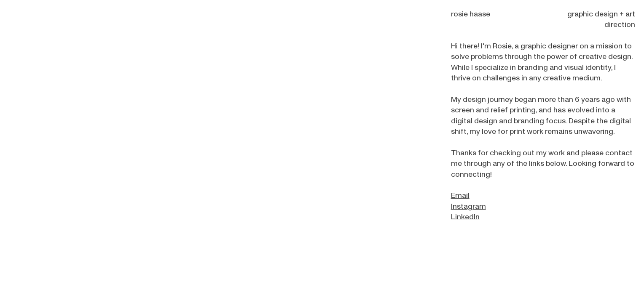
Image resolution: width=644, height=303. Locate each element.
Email (460, 195)
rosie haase (471, 14)
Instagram (468, 206)
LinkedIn (465, 217)
